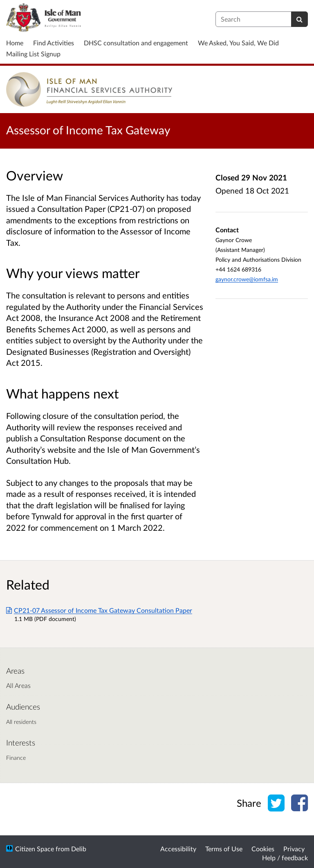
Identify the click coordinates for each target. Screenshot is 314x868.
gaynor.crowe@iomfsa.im (247, 279)
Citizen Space (35, 849)
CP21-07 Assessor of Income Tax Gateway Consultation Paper (99, 610)
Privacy (294, 849)
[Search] (299, 19)
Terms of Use (224, 849)
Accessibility (178, 849)
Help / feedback (285, 858)
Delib (79, 849)
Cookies (263, 849)
